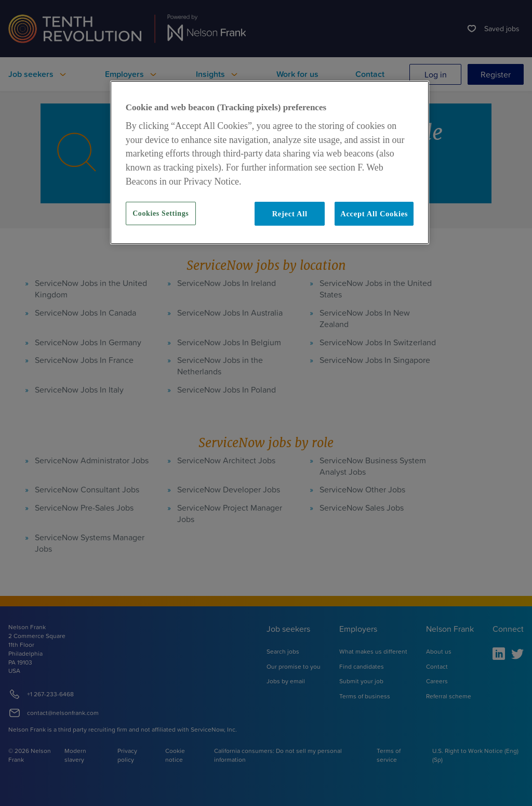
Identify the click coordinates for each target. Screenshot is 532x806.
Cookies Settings (161, 213)
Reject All (290, 214)
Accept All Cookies (374, 214)
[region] (270, 162)
